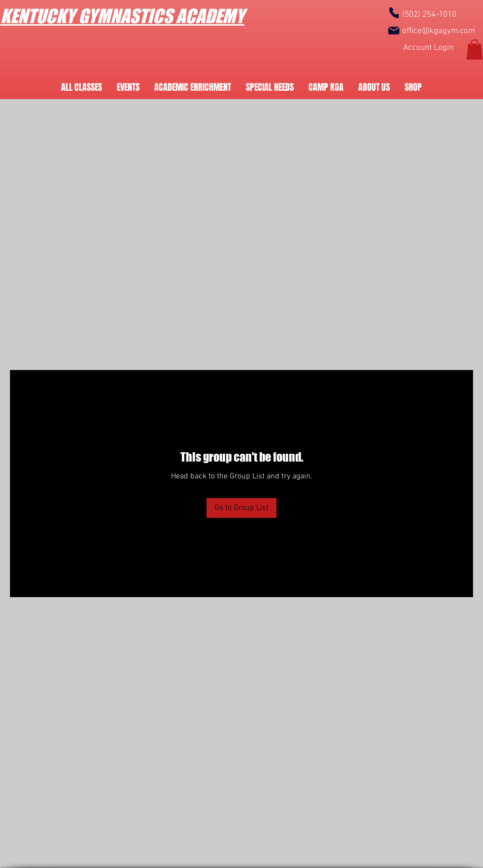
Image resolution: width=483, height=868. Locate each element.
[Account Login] (428, 48)
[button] (475, 50)
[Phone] (394, 13)
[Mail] (394, 31)
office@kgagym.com (439, 31)
